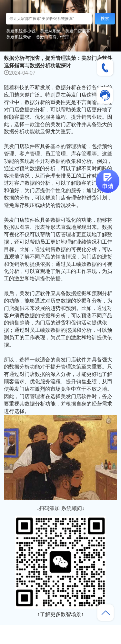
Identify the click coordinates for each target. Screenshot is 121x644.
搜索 (105, 19)
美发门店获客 (78, 31)
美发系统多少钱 (21, 31)
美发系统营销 (19, 37)
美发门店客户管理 (53, 37)
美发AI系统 (50, 31)
